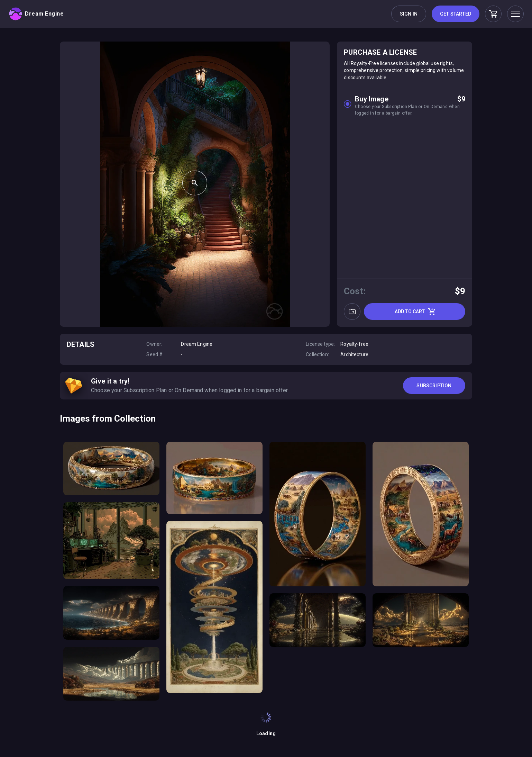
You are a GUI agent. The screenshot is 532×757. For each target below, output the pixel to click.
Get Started (456, 14)
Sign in (409, 14)
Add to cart (415, 312)
